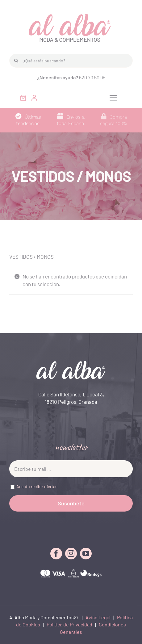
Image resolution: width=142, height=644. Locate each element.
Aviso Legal (98, 617)
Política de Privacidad (69, 624)
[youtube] (86, 554)
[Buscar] (16, 61)
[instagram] (71, 554)
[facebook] (56, 554)
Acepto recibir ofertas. (38, 486)
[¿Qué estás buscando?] (71, 61)
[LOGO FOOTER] (71, 363)
